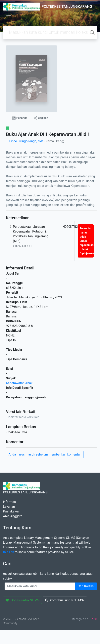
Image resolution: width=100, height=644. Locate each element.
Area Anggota (13, 516)
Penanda (20, 118)
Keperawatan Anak (19, 383)
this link (8, 552)
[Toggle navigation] (9, 15)
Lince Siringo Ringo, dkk (26, 141)
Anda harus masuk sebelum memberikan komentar (45, 454)
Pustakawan (12, 511)
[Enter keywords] (40, 586)
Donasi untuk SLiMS (22, 600)
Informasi (10, 502)
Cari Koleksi (86, 586)
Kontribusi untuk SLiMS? (65, 600)
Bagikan (41, 118)
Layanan (9, 507)
